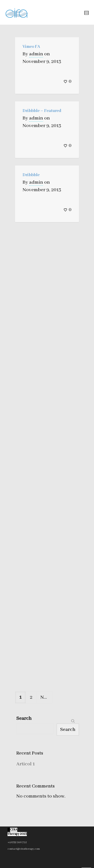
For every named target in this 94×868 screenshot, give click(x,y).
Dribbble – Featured (42, 111)
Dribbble (31, 175)
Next (46, 697)
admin (36, 54)
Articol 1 (26, 764)
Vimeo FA (31, 47)
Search (24, 718)
